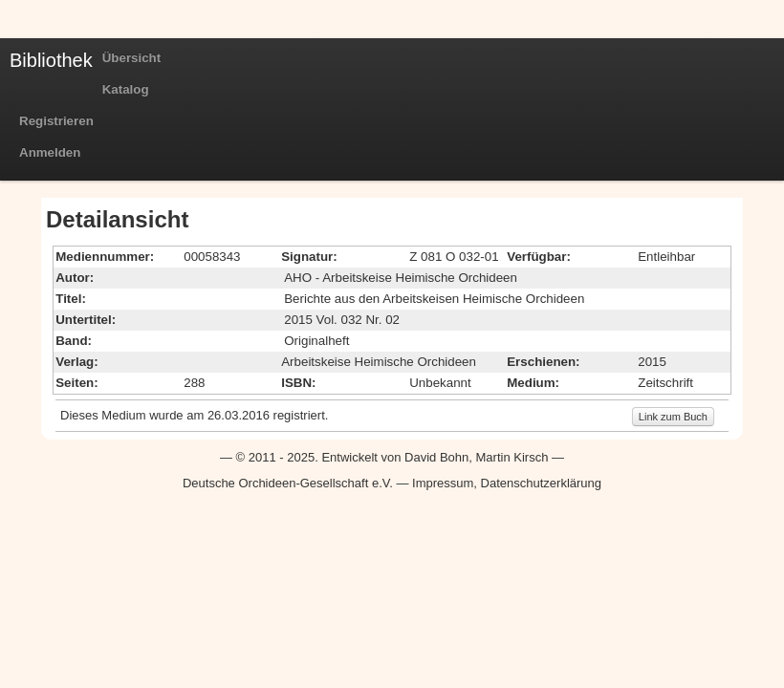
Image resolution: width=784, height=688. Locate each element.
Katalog (126, 89)
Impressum (443, 483)
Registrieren (56, 121)
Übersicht (131, 58)
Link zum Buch (673, 417)
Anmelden (50, 152)
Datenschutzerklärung (541, 483)
